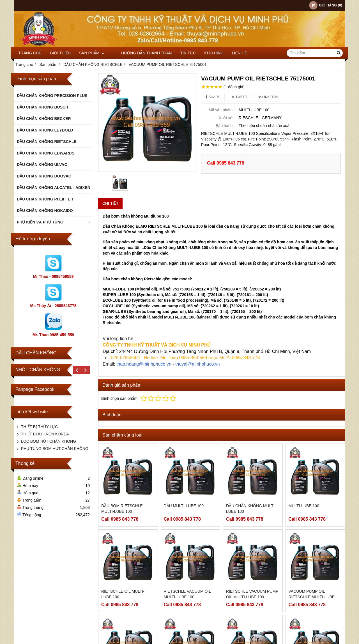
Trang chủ (30, 53)
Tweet (239, 97)
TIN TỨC (180, 53)
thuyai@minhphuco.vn (198, 364)
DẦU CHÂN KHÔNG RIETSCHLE (47, 142)
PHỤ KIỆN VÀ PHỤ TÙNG (54, 222)
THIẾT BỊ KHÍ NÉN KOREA (45, 434)
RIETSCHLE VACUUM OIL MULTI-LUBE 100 (187, 594)
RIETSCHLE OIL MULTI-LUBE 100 (123, 594)
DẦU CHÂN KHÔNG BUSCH (42, 107)
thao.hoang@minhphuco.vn (144, 364)
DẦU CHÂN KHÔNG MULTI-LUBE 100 (251, 509)
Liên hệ (231, 53)
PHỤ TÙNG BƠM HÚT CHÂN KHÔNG (55, 449)
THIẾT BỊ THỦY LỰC (39, 427)
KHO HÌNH (206, 53)
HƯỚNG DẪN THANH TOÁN (138, 53)
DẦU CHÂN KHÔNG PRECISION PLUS (52, 96)
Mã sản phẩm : (222, 110)
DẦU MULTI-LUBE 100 (184, 506)
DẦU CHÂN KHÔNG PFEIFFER (45, 199)
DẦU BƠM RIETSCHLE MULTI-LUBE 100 (122, 509)
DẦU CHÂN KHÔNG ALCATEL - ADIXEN (54, 188)
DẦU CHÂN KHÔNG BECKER (44, 119)
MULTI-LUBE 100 (304, 506)
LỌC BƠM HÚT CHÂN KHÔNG (49, 441)
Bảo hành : (225, 126)
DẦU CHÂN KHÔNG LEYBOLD (45, 130)
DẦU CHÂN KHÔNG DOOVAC (44, 176)
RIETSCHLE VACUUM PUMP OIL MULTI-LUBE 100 (252, 594)
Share (213, 97)
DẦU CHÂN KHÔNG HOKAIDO (45, 211)
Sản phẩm (92, 53)
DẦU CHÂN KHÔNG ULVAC (42, 165)
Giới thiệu (60, 53)
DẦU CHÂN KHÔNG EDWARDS (46, 153)
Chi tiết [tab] (110, 203)
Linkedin (268, 97)
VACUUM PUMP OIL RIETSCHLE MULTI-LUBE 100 (312, 597)
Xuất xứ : (227, 118)
